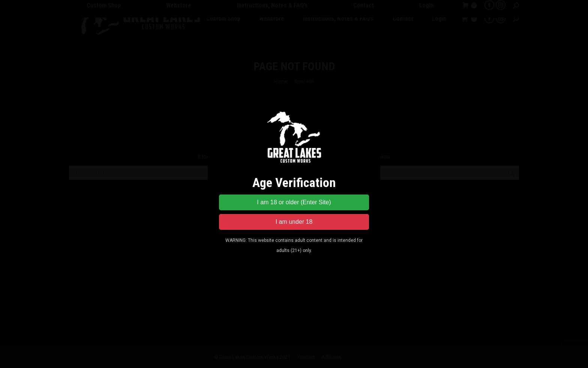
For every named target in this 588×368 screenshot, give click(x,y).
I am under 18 (294, 222)
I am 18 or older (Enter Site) (294, 202)
